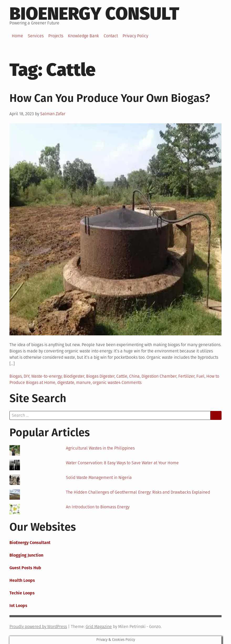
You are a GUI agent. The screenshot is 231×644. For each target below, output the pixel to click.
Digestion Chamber (159, 376)
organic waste (106, 382)
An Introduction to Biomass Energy (98, 507)
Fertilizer (186, 376)
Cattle (122, 376)
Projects (56, 36)
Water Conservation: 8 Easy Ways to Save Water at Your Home (122, 463)
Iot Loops (18, 606)
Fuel (200, 376)
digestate (66, 382)
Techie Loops (22, 593)
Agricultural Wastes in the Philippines (100, 448)
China (134, 376)
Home (17, 36)
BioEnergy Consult (94, 14)
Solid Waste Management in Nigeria (99, 477)
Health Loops (22, 580)
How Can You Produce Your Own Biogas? (110, 98)
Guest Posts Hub (25, 568)
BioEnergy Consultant (30, 543)
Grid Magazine (99, 627)
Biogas (16, 376)
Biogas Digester (100, 376)
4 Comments (130, 382)
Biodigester (74, 376)
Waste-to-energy (46, 376)
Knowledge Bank (83, 36)
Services (36, 36)
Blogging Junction (26, 555)
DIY (27, 376)
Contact (111, 36)
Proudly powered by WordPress (38, 627)
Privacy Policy (135, 36)
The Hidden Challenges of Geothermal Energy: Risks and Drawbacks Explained (138, 492)
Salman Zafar (53, 114)
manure (83, 382)
